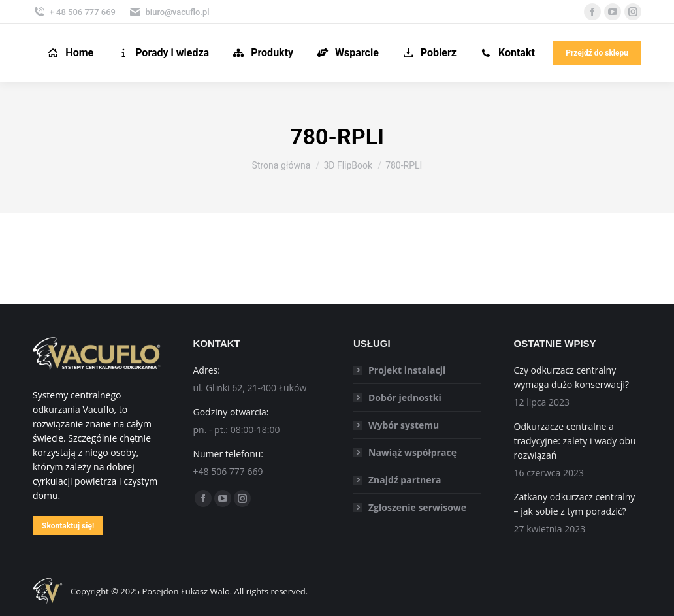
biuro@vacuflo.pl (169, 12)
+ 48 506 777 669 (74, 12)
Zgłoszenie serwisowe (417, 507)
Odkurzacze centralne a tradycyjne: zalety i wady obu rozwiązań (575, 441)
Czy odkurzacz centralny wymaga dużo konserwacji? (571, 377)
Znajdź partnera (405, 480)
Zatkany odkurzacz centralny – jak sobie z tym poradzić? (575, 504)
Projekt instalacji (407, 370)
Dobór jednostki (405, 397)
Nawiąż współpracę (412, 452)
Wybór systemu (404, 425)
